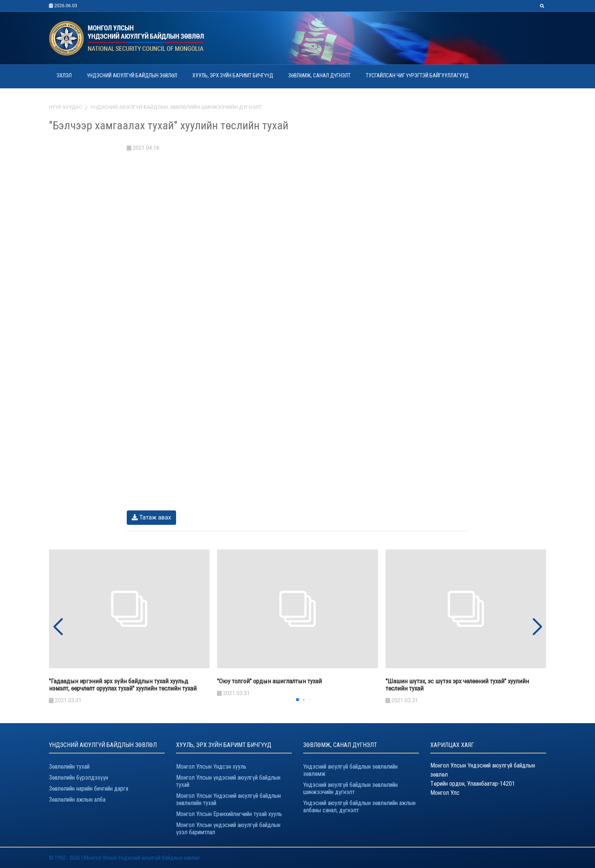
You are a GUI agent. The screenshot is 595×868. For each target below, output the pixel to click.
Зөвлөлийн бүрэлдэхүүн (79, 778)
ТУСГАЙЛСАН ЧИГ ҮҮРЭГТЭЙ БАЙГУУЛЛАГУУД (417, 75)
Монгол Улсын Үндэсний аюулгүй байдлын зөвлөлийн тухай (228, 799)
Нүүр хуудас (65, 107)
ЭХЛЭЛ (64, 75)
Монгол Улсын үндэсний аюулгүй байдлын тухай (228, 781)
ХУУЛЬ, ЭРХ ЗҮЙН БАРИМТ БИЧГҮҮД (233, 75)
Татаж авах (151, 517)
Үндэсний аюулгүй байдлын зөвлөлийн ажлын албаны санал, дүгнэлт (359, 807)
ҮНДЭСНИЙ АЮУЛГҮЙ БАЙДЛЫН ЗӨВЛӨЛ (132, 75)
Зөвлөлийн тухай (69, 767)
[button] (537, 627)
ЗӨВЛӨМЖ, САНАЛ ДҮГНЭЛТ (320, 75)
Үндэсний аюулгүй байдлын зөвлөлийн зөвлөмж (350, 770)
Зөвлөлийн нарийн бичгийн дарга (89, 789)
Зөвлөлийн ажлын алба (77, 800)
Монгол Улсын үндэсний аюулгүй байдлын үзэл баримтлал (228, 829)
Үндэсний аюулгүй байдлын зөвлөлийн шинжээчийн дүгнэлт (176, 107)
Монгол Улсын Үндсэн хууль (211, 767)
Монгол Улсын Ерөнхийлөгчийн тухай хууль (229, 814)
